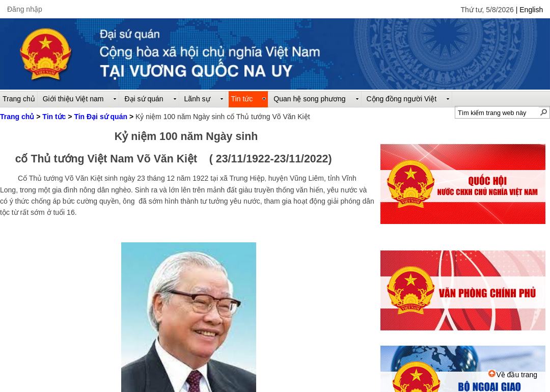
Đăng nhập (25, 9)
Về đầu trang (513, 375)
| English (529, 10)
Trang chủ (17, 117)
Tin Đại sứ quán (101, 117)
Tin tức (54, 117)
